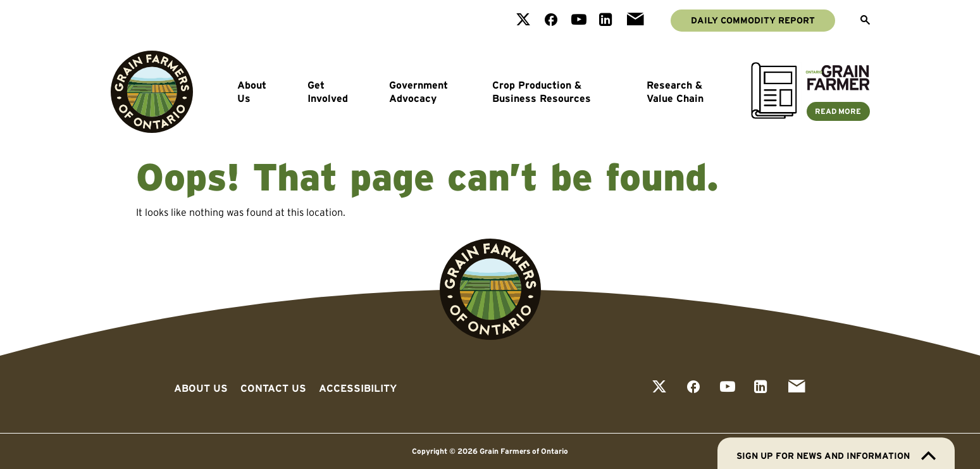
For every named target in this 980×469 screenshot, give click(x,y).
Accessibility (358, 388)
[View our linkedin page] (606, 21)
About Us (252, 92)
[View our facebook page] (551, 21)
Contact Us (273, 388)
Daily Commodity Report (753, 20)
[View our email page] (635, 21)
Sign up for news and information (836, 456)
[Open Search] (865, 21)
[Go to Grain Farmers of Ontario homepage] (152, 92)
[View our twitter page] (523, 21)
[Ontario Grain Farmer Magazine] (810, 115)
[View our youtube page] (579, 21)
